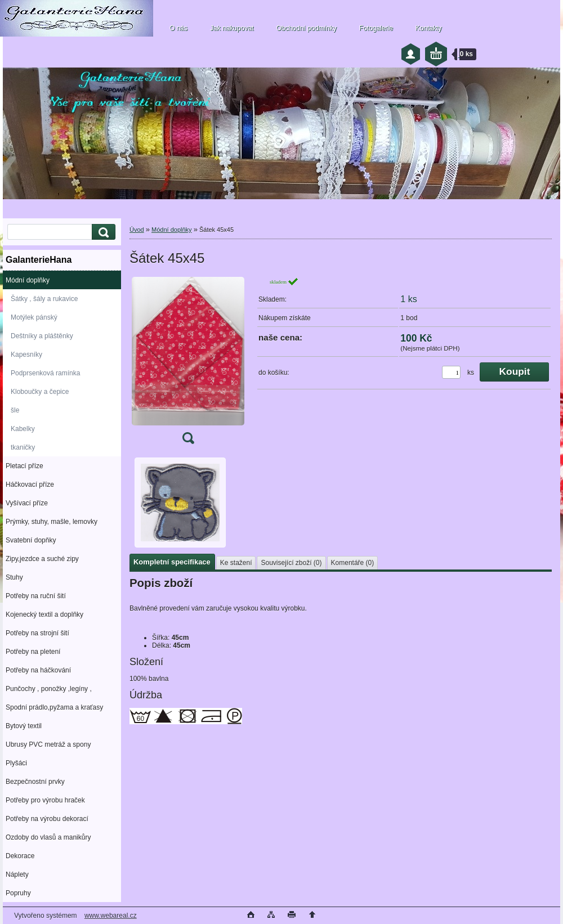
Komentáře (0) (353, 563)
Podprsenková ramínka (45, 373)
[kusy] (451, 372)
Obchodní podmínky (306, 28)
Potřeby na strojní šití (37, 633)
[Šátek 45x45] (188, 364)
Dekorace (20, 856)
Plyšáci (16, 763)
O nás (178, 28)
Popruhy (18, 893)
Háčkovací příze (30, 485)
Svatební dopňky (31, 540)
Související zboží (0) (291, 563)
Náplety (17, 874)
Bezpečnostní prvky (35, 782)
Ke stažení (236, 563)
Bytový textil (24, 726)
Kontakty (429, 28)
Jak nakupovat (232, 28)
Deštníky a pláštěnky (42, 336)
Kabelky (23, 429)
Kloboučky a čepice (40, 392)
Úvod (137, 230)
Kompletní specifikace (172, 562)
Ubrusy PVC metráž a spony (48, 744)
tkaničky (23, 447)
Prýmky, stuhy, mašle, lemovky (52, 522)
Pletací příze (24, 466)
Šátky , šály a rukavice (44, 299)
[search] (102, 232)
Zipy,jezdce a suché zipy (42, 559)
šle (15, 410)
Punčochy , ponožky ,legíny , (49, 689)
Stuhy (14, 577)
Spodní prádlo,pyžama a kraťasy (54, 707)
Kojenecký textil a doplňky (44, 614)
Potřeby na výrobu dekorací (47, 819)
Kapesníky (26, 355)
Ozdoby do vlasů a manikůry (48, 837)
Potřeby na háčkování (38, 670)
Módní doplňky (28, 280)
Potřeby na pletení (33, 652)
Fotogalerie (376, 28)
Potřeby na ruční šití (36, 596)
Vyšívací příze (27, 503)
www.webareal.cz (111, 916)
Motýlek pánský (34, 317)
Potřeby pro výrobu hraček (45, 800)
